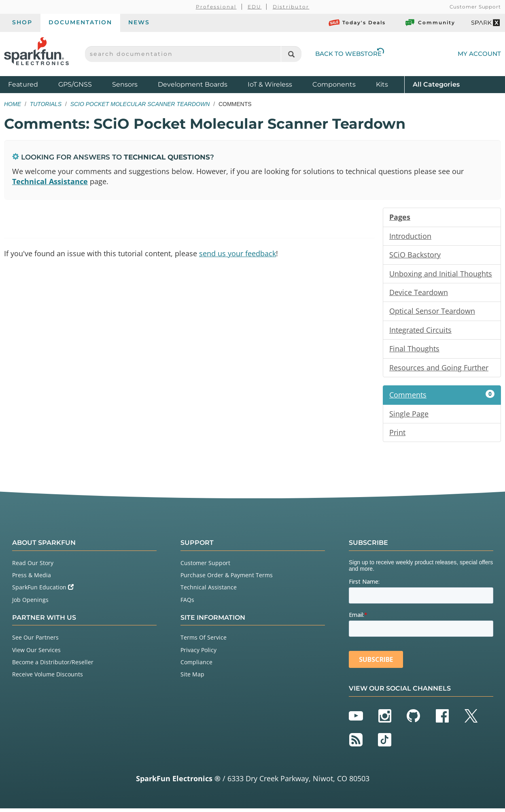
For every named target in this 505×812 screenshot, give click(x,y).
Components (334, 84)
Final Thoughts (414, 351)
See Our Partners (35, 641)
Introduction (410, 237)
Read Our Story (33, 566)
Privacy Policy (198, 653)
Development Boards (193, 84)
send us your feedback (238, 254)
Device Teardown (419, 294)
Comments (442, 397)
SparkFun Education (43, 591)
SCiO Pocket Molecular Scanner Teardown (140, 104)
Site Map (192, 678)
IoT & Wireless (270, 84)
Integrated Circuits (420, 332)
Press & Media (32, 579)
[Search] (291, 54)
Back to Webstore (350, 54)
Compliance (196, 665)
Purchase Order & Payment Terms (227, 579)
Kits (382, 84)
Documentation (80, 22)
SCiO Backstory (415, 256)
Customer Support (475, 7)
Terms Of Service (204, 641)
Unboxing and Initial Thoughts (441, 275)
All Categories (436, 84)
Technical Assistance (50, 182)
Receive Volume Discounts (48, 678)
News (139, 22)
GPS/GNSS (75, 84)
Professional (216, 7)
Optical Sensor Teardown (432, 313)
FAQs (187, 603)
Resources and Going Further (439, 370)
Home (13, 104)
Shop (22, 22)
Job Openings (30, 603)
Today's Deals (357, 23)
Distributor (291, 7)
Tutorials (46, 104)
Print (397, 436)
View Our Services (36, 653)
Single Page (409, 417)
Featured (31, 84)
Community (430, 23)
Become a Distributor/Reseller (53, 665)
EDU (255, 7)
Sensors (125, 84)
